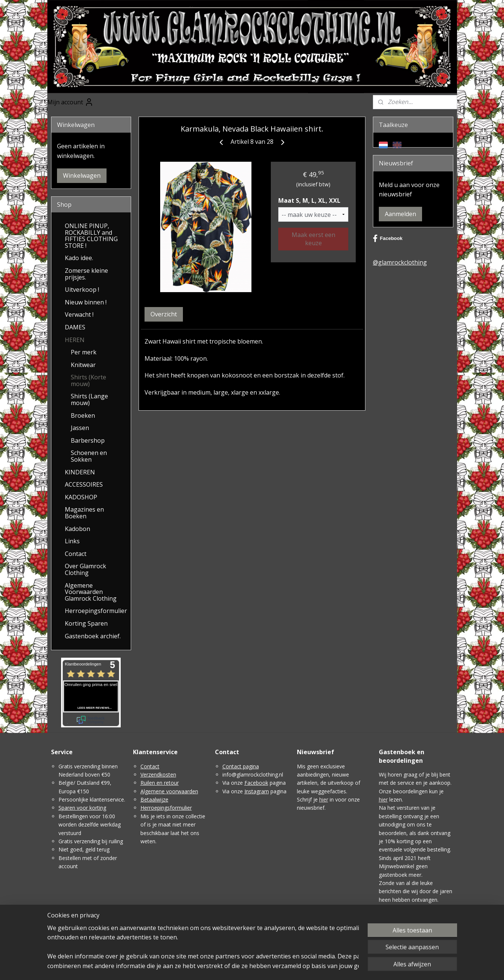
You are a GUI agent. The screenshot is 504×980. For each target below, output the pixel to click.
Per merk (84, 352)
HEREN (75, 340)
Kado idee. (79, 258)
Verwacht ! (79, 314)
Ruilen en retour (160, 783)
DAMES (75, 327)
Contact (76, 554)
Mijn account (70, 102)
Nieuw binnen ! (86, 302)
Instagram (257, 791)
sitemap (243, 966)
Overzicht (164, 314)
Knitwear (83, 365)
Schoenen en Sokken (89, 456)
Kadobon (77, 529)
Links (72, 541)
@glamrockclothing (400, 262)
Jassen (80, 428)
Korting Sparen (86, 623)
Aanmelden (400, 214)
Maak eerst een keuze (313, 239)
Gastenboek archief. (93, 636)
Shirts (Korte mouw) (88, 380)
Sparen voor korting (82, 808)
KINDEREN (80, 472)
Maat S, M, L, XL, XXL (310, 200)
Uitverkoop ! (82, 290)
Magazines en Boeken (84, 513)
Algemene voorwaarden (169, 791)
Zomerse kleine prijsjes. (86, 274)
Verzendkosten (158, 774)
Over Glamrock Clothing (85, 569)
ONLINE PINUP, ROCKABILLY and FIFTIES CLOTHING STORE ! (91, 236)
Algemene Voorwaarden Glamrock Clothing (91, 592)
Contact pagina (241, 766)
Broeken (83, 415)
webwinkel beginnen (287, 966)
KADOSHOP (81, 497)
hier (324, 799)
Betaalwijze (154, 799)
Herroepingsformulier (96, 611)
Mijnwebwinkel (352, 966)
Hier (384, 908)
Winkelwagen (82, 176)
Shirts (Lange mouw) (89, 399)
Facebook (388, 238)
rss (259, 966)
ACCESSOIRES (84, 484)
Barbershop (88, 440)
